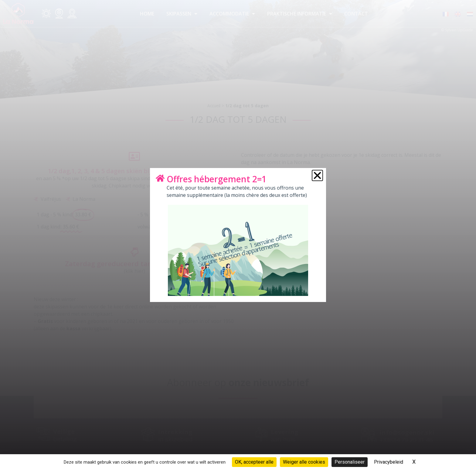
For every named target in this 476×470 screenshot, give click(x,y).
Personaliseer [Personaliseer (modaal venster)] (350, 462)
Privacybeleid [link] (389, 462)
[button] (317, 175)
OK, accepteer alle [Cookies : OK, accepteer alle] (254, 462)
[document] (238, 235)
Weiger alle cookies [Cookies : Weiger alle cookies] (304, 462)
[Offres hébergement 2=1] (160, 178)
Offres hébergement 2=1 (217, 179)
